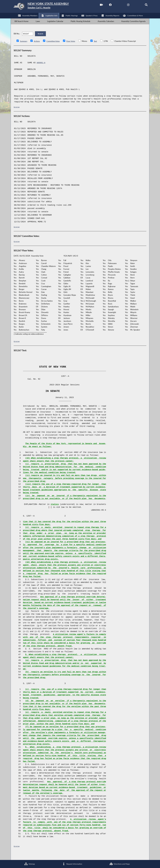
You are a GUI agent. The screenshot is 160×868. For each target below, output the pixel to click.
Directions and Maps (120, 864)
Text (97, 47)
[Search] (142, 5)
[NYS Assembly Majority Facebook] (105, 5)
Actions (37, 47)
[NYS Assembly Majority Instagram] (124, 5)
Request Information (72, 864)
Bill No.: (17, 38)
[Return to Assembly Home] (46, 7)
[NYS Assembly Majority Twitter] (115, 5)
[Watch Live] (96, 5)
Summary (24, 47)
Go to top (17, 113)
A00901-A (41, 69)
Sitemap (29, 864)
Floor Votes (72, 47)
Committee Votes (54, 47)
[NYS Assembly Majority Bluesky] (133, 5)
